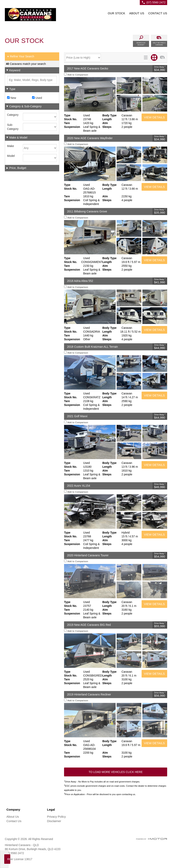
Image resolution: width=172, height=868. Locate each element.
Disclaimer (54, 821)
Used (37, 98)
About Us (13, 817)
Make (10, 146)
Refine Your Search (21, 57)
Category (13, 115)
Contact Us (14, 821)
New (12, 98)
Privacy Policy (56, 817)
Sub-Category (13, 127)
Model (11, 156)
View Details (154, 117)
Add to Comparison (78, 75)
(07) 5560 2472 (156, 2)
